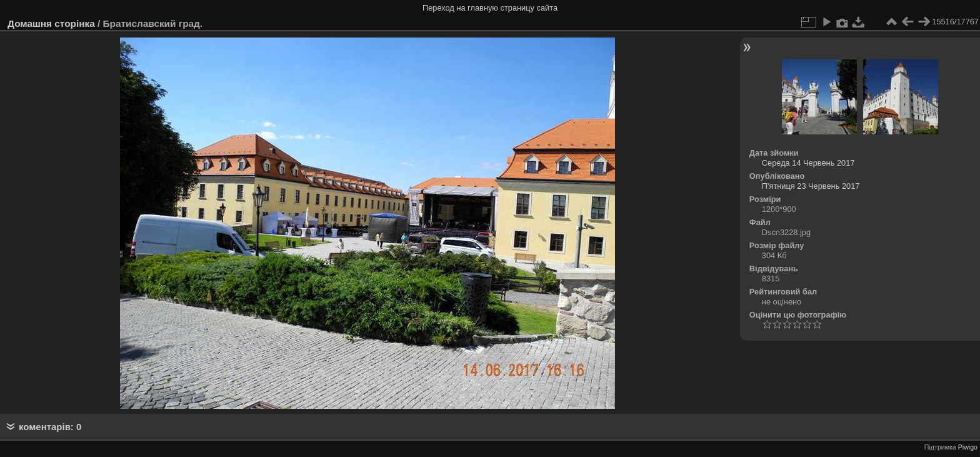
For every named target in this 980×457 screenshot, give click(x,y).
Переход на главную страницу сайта (490, 8)
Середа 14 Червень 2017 (808, 163)
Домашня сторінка (51, 23)
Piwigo (968, 447)
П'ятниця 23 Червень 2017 (811, 186)
